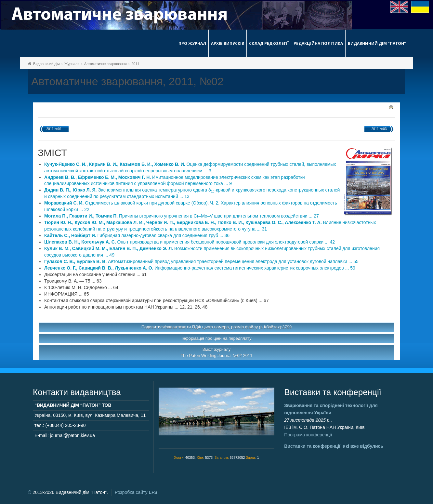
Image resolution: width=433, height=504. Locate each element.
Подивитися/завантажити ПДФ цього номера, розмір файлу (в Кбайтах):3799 (217, 327)
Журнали (72, 64)
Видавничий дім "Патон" (377, 43)
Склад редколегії (269, 43)
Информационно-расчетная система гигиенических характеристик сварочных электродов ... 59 (200, 268)
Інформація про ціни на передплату (217, 338)
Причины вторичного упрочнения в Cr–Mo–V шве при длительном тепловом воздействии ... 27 (182, 216)
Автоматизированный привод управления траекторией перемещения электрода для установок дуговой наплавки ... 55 (201, 261)
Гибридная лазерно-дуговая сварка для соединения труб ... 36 (137, 235)
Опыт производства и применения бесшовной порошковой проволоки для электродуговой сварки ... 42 (190, 242)
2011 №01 (54, 129)
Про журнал (192, 43)
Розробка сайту (136, 492)
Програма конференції (308, 435)
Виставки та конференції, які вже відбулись (334, 446)
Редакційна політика (318, 43)
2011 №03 (379, 129)
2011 (135, 64)
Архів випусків (228, 43)
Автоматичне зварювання (105, 64)
